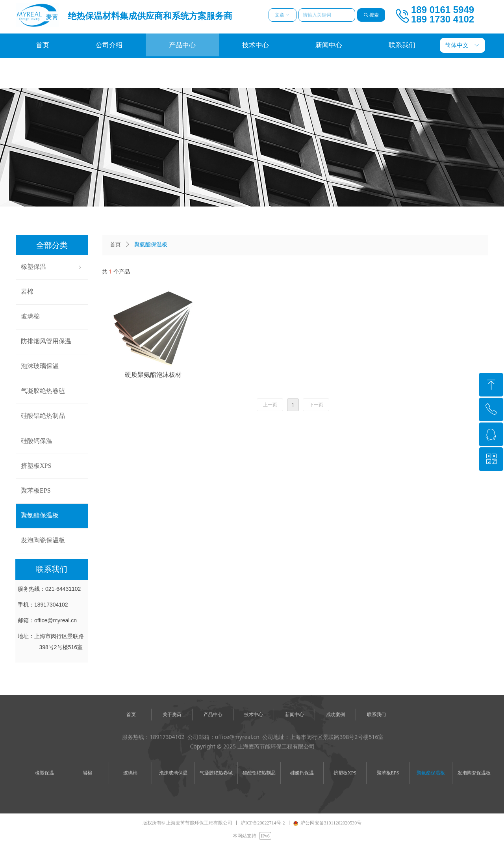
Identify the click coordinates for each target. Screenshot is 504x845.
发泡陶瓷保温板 (474, 773)
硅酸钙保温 (302, 773)
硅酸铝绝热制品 (259, 773)
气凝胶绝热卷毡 (216, 773)
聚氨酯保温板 (431, 773)
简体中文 (457, 45)
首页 (115, 245)
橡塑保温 (44, 773)
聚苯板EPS (388, 773)
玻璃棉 (130, 773)
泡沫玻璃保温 (173, 773)
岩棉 (87, 773)
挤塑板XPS (345, 773)
